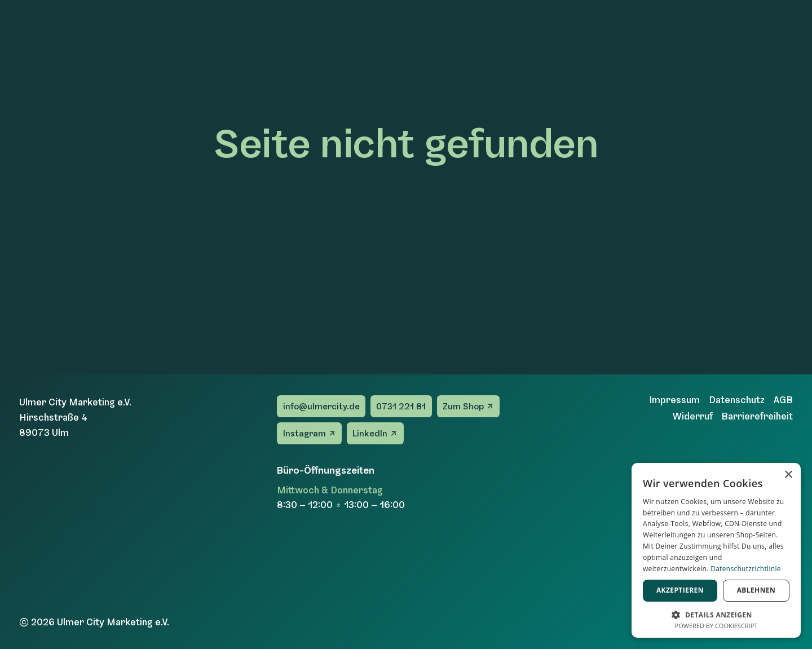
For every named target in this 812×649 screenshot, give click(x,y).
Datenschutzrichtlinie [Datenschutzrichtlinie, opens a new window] (746, 569)
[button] (716, 614)
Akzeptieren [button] (680, 590)
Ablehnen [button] (756, 590)
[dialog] (716, 550)
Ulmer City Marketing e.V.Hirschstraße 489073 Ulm (75, 417)
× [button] (788, 475)
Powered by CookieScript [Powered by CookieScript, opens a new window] (716, 626)
